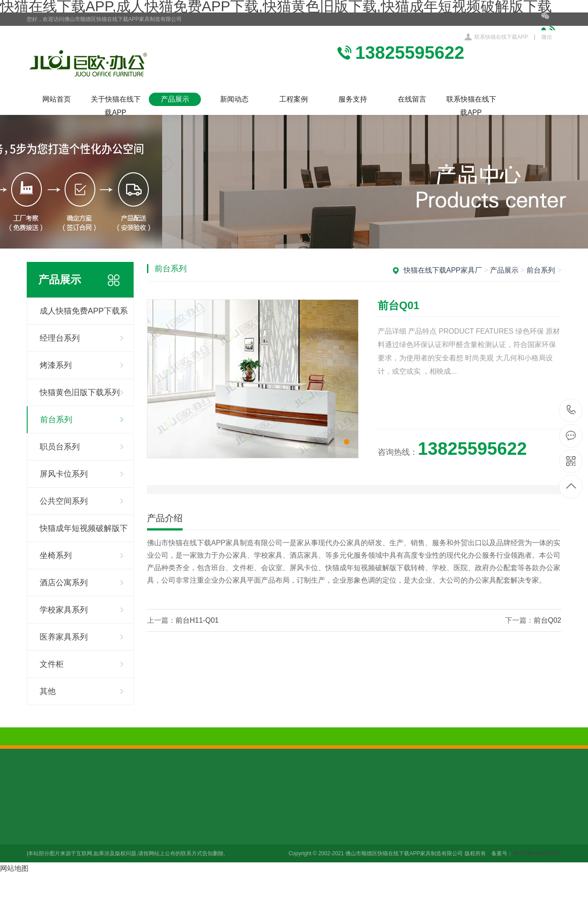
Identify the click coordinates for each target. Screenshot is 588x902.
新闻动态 (234, 99)
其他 (48, 691)
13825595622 (571, 410)
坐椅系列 (56, 555)
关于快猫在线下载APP (116, 101)
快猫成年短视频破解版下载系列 (84, 533)
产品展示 (175, 99)
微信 (551, 26)
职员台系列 (60, 447)
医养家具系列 (64, 637)
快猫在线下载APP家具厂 (443, 270)
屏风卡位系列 (64, 474)
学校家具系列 (64, 610)
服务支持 (353, 99)
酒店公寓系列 (64, 583)
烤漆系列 (56, 365)
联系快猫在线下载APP (501, 37)
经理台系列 (60, 338)
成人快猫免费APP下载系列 (84, 316)
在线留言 (412, 99)
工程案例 (294, 99)
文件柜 (52, 664)
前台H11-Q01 (197, 620)
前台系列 (56, 420)
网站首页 (57, 99)
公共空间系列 (64, 501)
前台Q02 (547, 620)
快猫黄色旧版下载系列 (80, 392)
